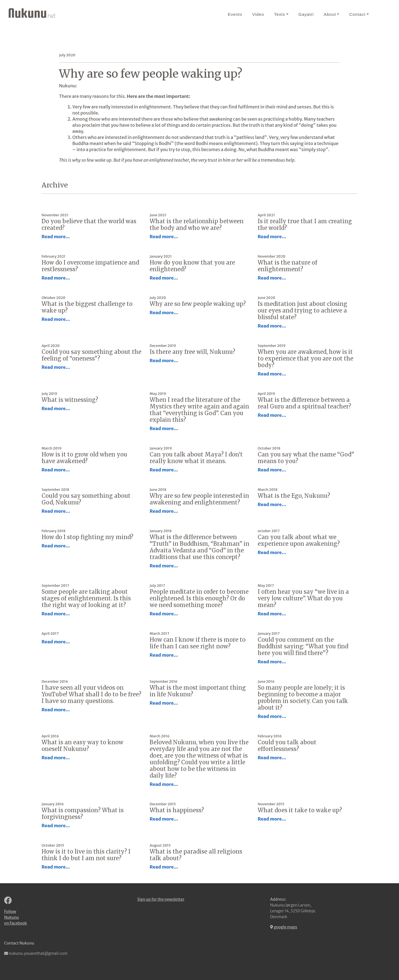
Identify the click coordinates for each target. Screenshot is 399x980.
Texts (280, 14)
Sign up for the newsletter (161, 899)
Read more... (56, 237)
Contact (357, 14)
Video (258, 14)
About (330, 14)
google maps (284, 927)
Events (235, 14)
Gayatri (306, 14)
